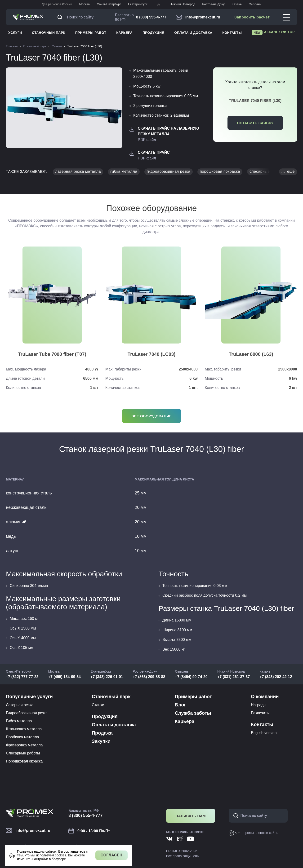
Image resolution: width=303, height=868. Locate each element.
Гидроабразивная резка (27, 713)
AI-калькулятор (273, 33)
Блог (180, 705)
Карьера (124, 33)
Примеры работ (91, 33)
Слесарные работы (23, 753)
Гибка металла (19, 721)
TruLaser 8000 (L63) (251, 354)
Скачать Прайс (154, 152)
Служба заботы (193, 713)
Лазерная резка (20, 705)
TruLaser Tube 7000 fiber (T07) (52, 354)
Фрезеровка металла (24, 745)
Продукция (153, 33)
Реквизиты (260, 713)
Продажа (102, 733)
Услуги (15, 33)
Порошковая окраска (24, 761)
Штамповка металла (24, 729)
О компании (265, 696)
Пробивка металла (22, 737)
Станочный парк (49, 33)
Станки (98, 705)
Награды (259, 705)
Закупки (101, 741)
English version (264, 733)
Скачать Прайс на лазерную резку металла (168, 131)
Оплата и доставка (193, 33)
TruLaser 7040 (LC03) (151, 354)
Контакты (232, 33)
